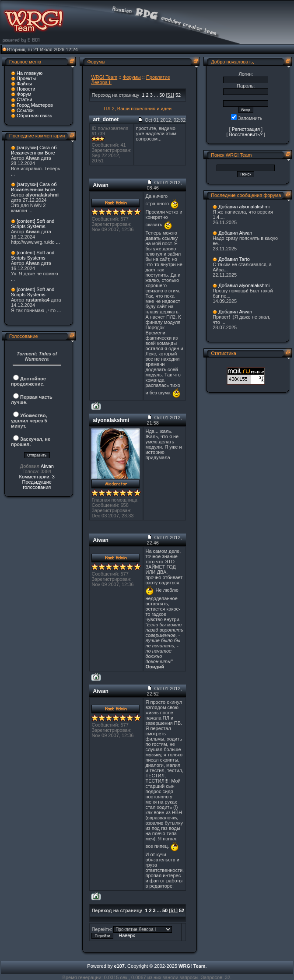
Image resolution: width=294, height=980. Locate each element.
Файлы (24, 84)
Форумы (131, 77)
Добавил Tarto (234, 259)
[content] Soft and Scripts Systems (33, 224)
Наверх (127, 935)
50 (162, 95)
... (13, 174)
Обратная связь (34, 116)
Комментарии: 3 (37, 477)
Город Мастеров (35, 105)
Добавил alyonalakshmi (244, 207)
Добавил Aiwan (235, 233)
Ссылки (25, 110)
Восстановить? (246, 134)
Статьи (24, 99)
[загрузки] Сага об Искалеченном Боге (34, 150)
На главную (30, 73)
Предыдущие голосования (37, 485)
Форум (24, 94)
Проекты (26, 78)
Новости (26, 89)
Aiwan (47, 466)
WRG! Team (104, 77)
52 (178, 95)
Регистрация (246, 129)
